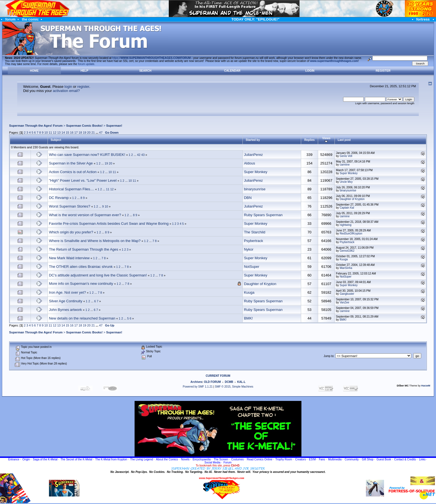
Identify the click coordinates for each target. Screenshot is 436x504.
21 (93, 133)
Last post (344, 140)
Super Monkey (256, 172)
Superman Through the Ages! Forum (36, 126)
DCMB (229, 382)
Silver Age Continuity (66, 301)
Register (383, 71)
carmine (345, 165)
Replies (309, 140)
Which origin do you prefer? (71, 232)
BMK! (248, 318)
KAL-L (241, 382)
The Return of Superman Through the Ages (84, 249)
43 (143, 155)
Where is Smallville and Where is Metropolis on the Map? (95, 241)
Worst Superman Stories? (70, 206)
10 (46, 133)
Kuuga (344, 259)
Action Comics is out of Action (73, 172)
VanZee (345, 302)
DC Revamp (59, 198)
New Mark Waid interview (69, 258)
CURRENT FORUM (218, 376)
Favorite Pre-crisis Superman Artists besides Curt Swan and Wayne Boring (109, 224)
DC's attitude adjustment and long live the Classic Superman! (98, 275)
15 (67, 133)
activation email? (66, 91)
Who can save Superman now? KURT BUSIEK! (87, 155)
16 (72, 133)
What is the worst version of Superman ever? (85, 215)
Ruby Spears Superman (263, 215)
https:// (152, 58)
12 (54, 133)
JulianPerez (253, 155)
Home (34, 71)
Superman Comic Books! (84, 126)
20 (89, 133)
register (83, 87)
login (68, 87)
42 (139, 155)
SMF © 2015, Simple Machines (234, 387)
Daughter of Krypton (352, 199)
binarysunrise (255, 189)
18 (80, 133)
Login (310, 71)
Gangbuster (347, 294)
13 (59, 133)
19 (85, 133)
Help (85, 71)
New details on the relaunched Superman (82, 318)
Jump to (329, 356)
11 (50, 133)
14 (63, 133)
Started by (253, 140)
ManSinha (346, 268)
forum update (86, 64)
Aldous (249, 163)
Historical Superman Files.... (72, 189)
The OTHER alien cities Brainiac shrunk (81, 267)
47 (101, 133)
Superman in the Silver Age (71, 163)
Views (326, 140)
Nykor (249, 249)
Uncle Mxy (346, 182)
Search (145, 71)
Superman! (114, 126)
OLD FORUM (212, 382)
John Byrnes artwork (65, 310)
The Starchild (255, 232)
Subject (56, 140)
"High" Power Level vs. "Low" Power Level (83, 180)
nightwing (346, 225)
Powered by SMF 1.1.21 (198, 387)
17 (76, 133)
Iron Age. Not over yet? (67, 292)
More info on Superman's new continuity (81, 284)
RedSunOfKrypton (351, 234)
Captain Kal (347, 208)
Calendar (232, 71)
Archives (196, 382)
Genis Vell (346, 156)
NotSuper (252, 267)
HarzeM (426, 386)
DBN (248, 198)
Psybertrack (253, 241)
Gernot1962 (347, 251)
